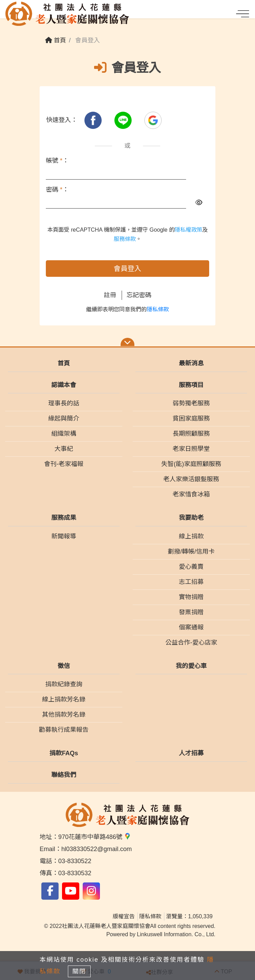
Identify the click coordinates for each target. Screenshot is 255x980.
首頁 (56, 40)
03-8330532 (75, 873)
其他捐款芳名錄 (64, 715)
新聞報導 (64, 536)
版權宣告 (124, 916)
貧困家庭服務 (191, 418)
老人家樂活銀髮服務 (191, 479)
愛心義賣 (191, 567)
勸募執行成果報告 (64, 730)
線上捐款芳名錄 (64, 699)
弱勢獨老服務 (191, 403)
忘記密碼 (139, 295)
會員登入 (127, 269)
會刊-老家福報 (64, 464)
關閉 (79, 971)
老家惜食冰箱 (191, 494)
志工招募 (191, 582)
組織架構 (64, 434)
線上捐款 (191, 536)
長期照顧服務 (191, 434)
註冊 (110, 295)
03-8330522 (75, 861)
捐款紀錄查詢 (64, 684)
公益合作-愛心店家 (191, 643)
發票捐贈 (191, 612)
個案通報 (191, 627)
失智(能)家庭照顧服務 (191, 464)
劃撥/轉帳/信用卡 (191, 552)
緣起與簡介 (64, 418)
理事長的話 (64, 403)
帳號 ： (57, 161)
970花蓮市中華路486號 (95, 837)
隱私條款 (158, 309)
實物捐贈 (191, 597)
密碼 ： (57, 190)
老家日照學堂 (191, 449)
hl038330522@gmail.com (96, 849)
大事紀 (64, 449)
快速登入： (62, 120)
